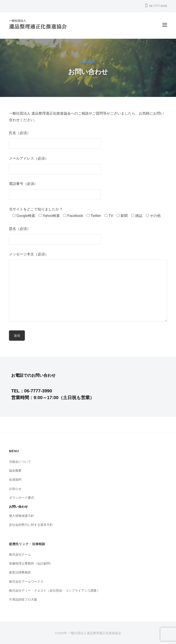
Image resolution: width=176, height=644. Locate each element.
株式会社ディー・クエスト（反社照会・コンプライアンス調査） (54, 591)
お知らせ (15, 489)
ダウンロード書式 (21, 498)
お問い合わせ (18, 507)
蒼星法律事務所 (20, 572)
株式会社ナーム (20, 554)
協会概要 (15, 471)
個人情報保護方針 (21, 516)
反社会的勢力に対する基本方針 (31, 525)
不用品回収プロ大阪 (23, 599)
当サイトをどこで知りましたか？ (36, 209)
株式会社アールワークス (26, 582)
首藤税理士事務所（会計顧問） (31, 563)
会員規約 (15, 479)
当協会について (20, 462)
